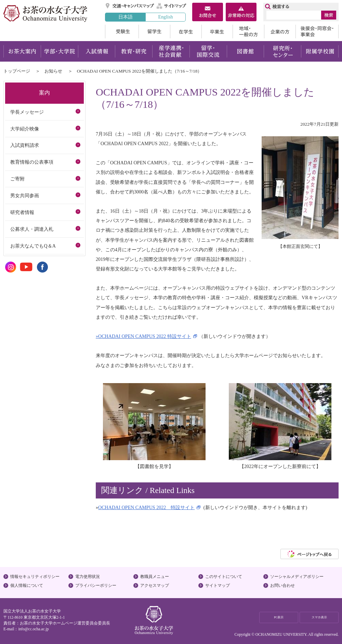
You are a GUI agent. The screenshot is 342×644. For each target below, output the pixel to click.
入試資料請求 (25, 145)
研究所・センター (283, 51)
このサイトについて (224, 577)
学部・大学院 (59, 51)
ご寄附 (17, 179)
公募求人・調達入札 (32, 229)
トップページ (17, 71)
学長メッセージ (27, 112)
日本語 (126, 17)
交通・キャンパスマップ (130, 6)
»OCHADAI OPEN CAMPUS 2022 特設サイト (143, 336)
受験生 (122, 31)
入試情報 (96, 51)
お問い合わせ (282, 585)
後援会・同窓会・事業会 (317, 31)
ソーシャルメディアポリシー (297, 577)
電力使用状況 (88, 577)
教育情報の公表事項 (32, 162)
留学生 (154, 31)
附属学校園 (320, 51)
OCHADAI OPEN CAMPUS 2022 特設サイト (146, 507)
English (165, 17)
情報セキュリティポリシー (35, 577)
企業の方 (280, 31)
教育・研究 (134, 51)
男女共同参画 (25, 195)
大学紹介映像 (25, 129)
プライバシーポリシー (96, 585)
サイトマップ (172, 6)
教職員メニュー (155, 577)
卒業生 (217, 31)
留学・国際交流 (208, 51)
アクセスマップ (155, 585)
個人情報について (27, 585)
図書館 (245, 51)
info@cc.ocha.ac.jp (33, 629)
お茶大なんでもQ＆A (33, 246)
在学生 (186, 31)
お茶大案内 (22, 51)
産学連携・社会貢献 (171, 51)
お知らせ (53, 71)
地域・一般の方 (248, 31)
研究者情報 (22, 212)
